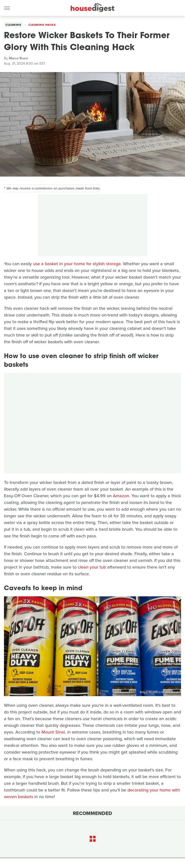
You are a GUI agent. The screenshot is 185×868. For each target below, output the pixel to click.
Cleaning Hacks (42, 25)
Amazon (121, 496)
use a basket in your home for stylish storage (77, 264)
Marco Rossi (18, 58)
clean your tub (92, 567)
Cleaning (13, 25)
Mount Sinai (53, 732)
